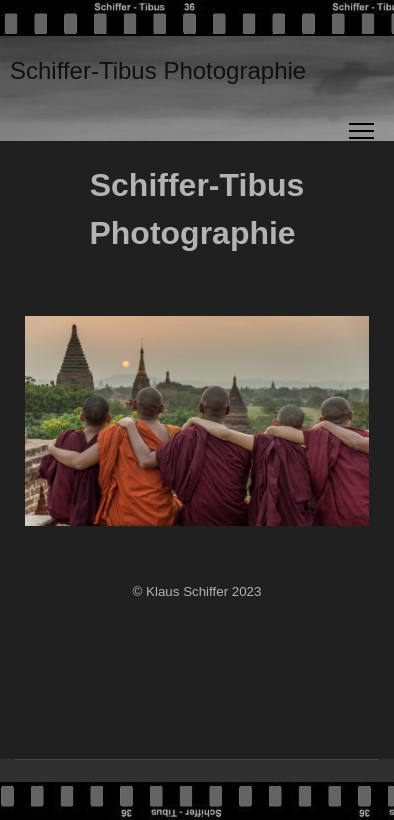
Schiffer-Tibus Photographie (158, 71)
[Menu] (361, 131)
